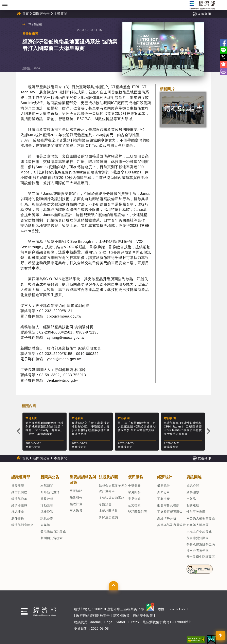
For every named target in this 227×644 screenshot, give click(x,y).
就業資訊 (47, 512)
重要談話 (76, 491)
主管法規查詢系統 (112, 498)
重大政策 (76, 510)
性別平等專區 (196, 512)
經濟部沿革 (19, 499)
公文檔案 (134, 505)
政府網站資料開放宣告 (93, 616)
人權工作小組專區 (199, 531)
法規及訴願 (108, 477)
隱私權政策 (121, 616)
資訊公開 (193, 486)
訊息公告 (47, 518)
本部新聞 (61, 14)
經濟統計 (165, 477)
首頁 (26, 14)
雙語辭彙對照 (138, 512)
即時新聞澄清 (50, 492)
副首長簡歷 (19, 492)
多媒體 (45, 525)
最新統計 (164, 486)
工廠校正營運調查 (170, 512)
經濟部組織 (19, 505)
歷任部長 (18, 518)
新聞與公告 (41, 14)
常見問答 (134, 492)
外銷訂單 (164, 492)
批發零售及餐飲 (168, 505)
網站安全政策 (143, 616)
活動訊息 (47, 505)
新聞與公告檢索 (52, 538)
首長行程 (47, 499)
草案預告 (105, 504)
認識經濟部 (21, 477)
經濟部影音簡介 (22, 525)
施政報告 (76, 498)
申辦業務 (134, 486)
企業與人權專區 (198, 525)
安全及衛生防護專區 (201, 557)
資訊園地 (194, 477)
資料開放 (193, 492)
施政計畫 (76, 504)
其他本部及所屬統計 (171, 525)
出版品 (191, 499)
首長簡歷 (18, 486)
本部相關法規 (108, 511)
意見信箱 (134, 499)
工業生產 (164, 499)
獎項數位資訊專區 (53, 531)
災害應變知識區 (198, 538)
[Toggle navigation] (5, 6)
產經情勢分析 (167, 518)
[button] (113, 586)
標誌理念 (18, 512)
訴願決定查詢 (108, 517)
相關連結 (193, 505)
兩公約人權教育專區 (201, 518)
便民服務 (136, 477)
